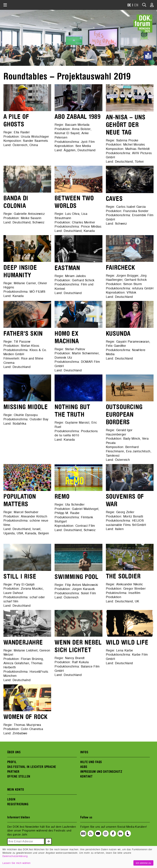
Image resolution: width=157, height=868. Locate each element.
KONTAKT (87, 777)
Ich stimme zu (143, 863)
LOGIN (11, 799)
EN (136, 5)
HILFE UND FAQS (91, 762)
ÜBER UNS (14, 752)
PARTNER (13, 772)
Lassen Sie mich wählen (16, 863)
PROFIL (12, 762)
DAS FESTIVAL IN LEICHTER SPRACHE (32, 767)
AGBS (84, 767)
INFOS (84, 752)
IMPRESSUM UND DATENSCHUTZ (101, 772)
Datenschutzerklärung (15, 856)
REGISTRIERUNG (18, 804)
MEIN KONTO (16, 790)
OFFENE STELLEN (19, 777)
